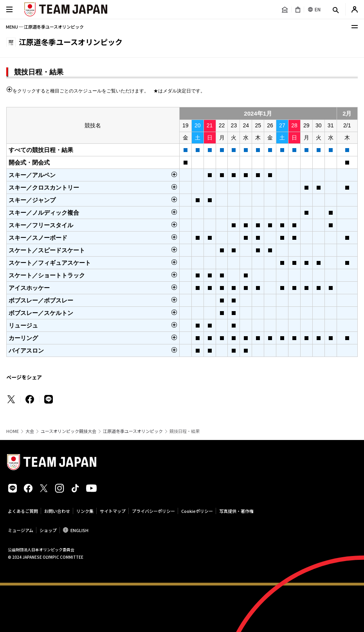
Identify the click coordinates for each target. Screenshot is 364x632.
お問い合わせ (57, 511)
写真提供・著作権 (236, 511)
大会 (30, 431)
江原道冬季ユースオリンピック (133, 431)
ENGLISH (79, 530)
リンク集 (85, 511)
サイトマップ (113, 511)
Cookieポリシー (197, 511)
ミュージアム (21, 530)
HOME (13, 431)
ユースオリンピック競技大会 (68, 431)
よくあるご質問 (23, 511)
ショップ (48, 530)
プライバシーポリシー (153, 511)
